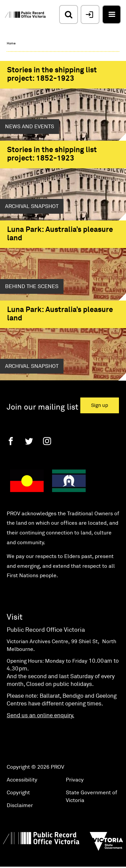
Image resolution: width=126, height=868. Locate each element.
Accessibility (22, 780)
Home (11, 43)
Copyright (18, 793)
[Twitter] (29, 441)
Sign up (100, 405)
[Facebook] (11, 441)
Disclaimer (20, 805)
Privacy (75, 780)
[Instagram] (47, 441)
